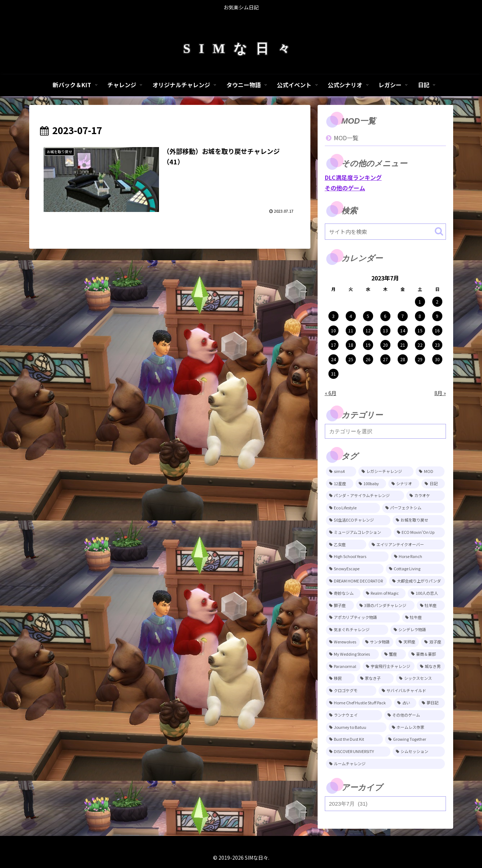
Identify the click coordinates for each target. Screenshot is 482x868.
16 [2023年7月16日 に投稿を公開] (437, 330)
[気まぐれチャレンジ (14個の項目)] (357, 630)
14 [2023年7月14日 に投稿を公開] (403, 330)
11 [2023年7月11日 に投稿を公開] (351, 330)
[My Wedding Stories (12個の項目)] (352, 654)
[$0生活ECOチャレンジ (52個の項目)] (358, 520)
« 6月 (331, 393)
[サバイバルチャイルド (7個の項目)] (412, 691)
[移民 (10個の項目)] (340, 678)
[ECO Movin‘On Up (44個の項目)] (419, 532)
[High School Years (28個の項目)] (357, 557)
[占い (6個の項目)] (405, 703)
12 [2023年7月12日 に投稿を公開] (368, 330)
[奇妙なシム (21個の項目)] (343, 593)
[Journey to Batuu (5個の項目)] (356, 727)
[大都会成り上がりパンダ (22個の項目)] (417, 581)
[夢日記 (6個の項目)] (432, 703)
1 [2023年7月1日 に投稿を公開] (420, 302)
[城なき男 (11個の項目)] (431, 666)
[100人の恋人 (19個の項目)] (426, 593)
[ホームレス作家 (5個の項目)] (417, 727)
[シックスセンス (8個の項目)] (420, 678)
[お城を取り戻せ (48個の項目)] (419, 520)
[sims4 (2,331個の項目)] (341, 471)
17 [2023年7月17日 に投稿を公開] (333, 345)
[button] (439, 231)
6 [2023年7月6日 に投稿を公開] (385, 316)
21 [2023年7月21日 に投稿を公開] (403, 345)
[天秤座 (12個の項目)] (407, 642)
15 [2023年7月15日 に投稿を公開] (420, 330)
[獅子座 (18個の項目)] (340, 606)
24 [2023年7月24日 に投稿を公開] (333, 359)
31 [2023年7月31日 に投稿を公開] (333, 374)
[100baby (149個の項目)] (371, 484)
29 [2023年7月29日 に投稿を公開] (420, 359)
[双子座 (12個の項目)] (433, 642)
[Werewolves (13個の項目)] (343, 642)
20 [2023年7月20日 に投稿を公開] (385, 345)
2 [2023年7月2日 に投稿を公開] (437, 302)
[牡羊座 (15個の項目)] (431, 606)
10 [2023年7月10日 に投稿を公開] (333, 330)
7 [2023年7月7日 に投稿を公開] (403, 316)
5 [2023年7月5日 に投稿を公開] (368, 316)
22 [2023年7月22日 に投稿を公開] (420, 345)
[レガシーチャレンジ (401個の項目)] (386, 471)
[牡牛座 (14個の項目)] (423, 617)
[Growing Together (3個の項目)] (415, 739)
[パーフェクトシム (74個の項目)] (414, 508)
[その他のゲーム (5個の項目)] (415, 715)
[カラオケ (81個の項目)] (426, 496)
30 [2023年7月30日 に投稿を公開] (437, 359)
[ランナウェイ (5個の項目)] (354, 715)
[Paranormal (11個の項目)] (343, 666)
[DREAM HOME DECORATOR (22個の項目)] (356, 581)
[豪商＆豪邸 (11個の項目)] (426, 654)
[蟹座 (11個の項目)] (393, 654)
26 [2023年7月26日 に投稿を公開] (368, 359)
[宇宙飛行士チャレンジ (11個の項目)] (389, 666)
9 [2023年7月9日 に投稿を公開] (437, 316)
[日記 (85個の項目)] (433, 484)
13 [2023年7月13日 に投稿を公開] (385, 330)
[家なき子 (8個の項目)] (375, 678)
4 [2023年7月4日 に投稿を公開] (351, 316)
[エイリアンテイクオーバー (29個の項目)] (407, 545)
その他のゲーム (345, 188)
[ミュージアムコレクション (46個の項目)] (359, 532)
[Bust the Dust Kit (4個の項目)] (354, 739)
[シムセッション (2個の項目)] (419, 752)
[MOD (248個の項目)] (430, 471)
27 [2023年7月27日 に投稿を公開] (385, 359)
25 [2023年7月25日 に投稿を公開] (351, 359)
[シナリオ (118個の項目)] (404, 484)
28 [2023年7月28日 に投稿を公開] (403, 359)
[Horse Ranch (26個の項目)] (418, 557)
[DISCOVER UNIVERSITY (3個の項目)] (358, 752)
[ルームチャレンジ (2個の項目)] (385, 764)
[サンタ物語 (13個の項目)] (378, 642)
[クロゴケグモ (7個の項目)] (351, 691)
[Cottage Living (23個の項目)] (415, 569)
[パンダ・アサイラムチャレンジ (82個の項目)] (365, 496)
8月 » (440, 393)
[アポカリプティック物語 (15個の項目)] (363, 617)
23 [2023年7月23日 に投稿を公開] (437, 345)
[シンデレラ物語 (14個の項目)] (418, 630)
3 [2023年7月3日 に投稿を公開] (333, 316)
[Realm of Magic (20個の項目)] (384, 593)
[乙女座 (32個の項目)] (346, 545)
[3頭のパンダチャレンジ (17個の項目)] (385, 606)
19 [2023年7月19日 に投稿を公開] (368, 345)
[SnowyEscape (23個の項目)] (355, 569)
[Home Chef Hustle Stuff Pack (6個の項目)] (359, 703)
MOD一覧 (346, 138)
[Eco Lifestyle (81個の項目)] (353, 508)
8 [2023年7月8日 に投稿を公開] (420, 316)
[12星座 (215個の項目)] (340, 484)
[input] (385, 232)
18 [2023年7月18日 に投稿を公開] (351, 345)
